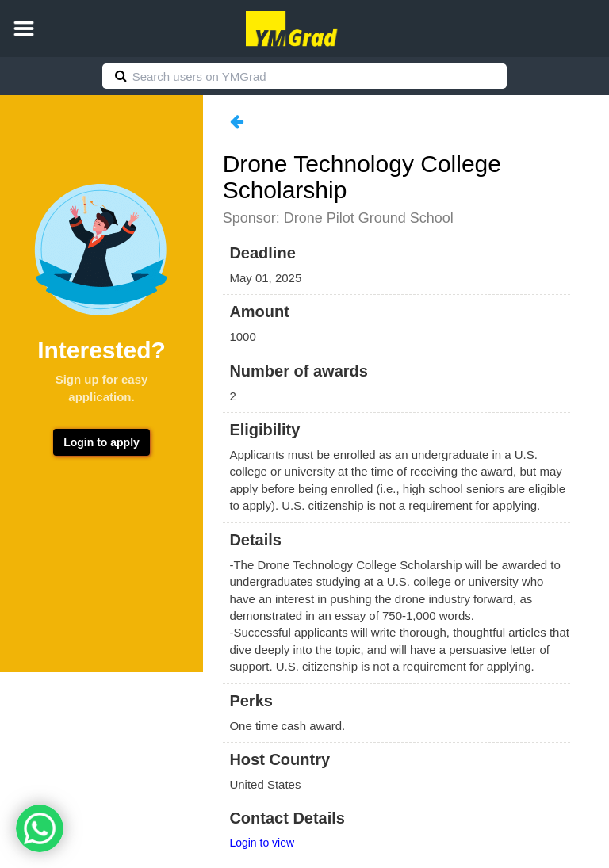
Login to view (262, 843)
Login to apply (101, 442)
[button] (24, 29)
